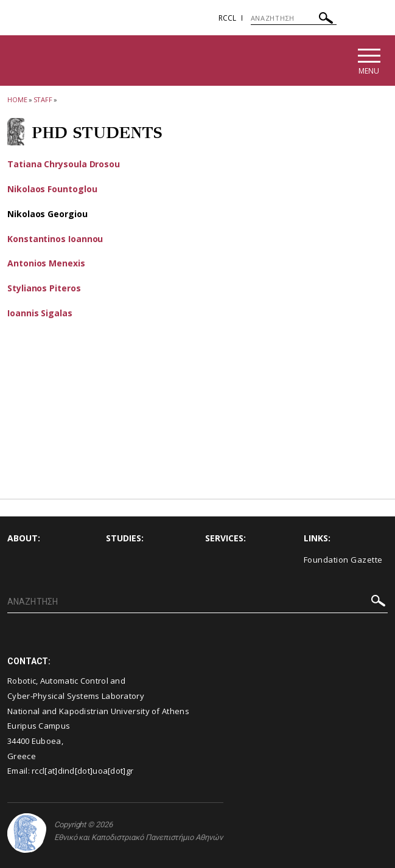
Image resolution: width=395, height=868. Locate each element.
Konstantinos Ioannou (55, 239)
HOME (17, 99)
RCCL (227, 18)
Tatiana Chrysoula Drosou (64, 164)
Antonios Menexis (46, 263)
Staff (43, 99)
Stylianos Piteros (44, 288)
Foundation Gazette (343, 560)
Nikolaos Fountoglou (52, 189)
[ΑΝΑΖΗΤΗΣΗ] (294, 18)
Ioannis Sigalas (40, 313)
